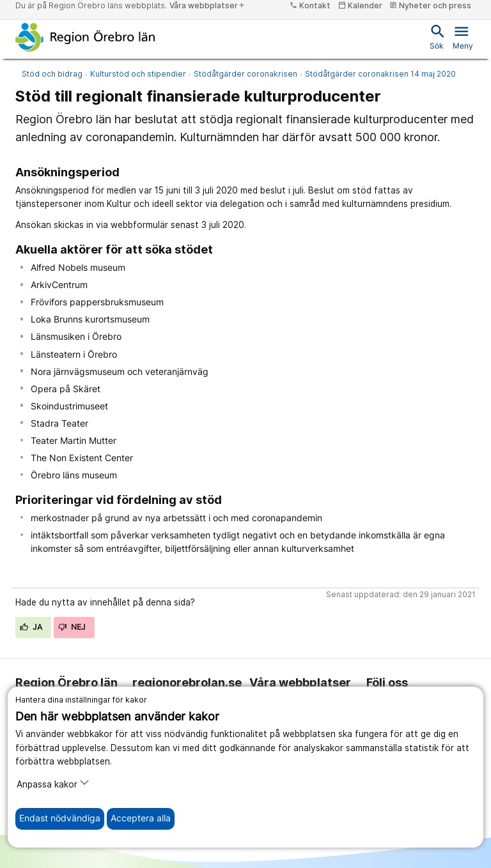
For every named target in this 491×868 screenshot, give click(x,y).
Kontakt (310, 5)
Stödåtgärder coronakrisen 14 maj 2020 (380, 74)
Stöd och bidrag (52, 74)
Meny (463, 36)
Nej (72, 627)
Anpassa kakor (53, 783)
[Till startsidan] (85, 37)
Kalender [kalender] (360, 5)
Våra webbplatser (207, 5)
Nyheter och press (430, 5)
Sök (437, 36)
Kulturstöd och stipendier (138, 74)
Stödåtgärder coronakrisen (245, 74)
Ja (31, 627)
